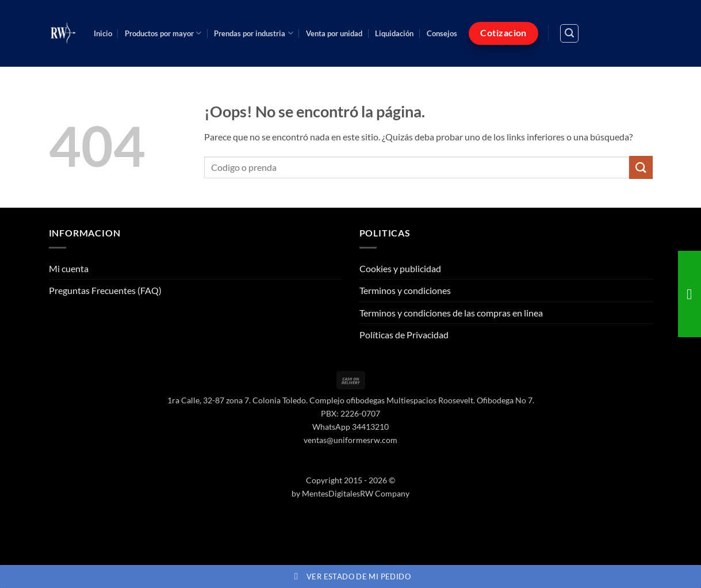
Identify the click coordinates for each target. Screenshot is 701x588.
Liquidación (394, 33)
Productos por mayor (163, 33)
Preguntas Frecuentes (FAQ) (105, 290)
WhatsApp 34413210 (350, 427)
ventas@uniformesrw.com (350, 440)
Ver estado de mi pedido (350, 576)
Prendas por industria (253, 33)
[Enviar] (641, 167)
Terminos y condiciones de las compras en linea (451, 313)
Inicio (103, 33)
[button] (569, 33)
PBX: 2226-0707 (350, 413)
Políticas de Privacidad (404, 335)
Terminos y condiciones (405, 290)
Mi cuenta (69, 268)
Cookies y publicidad (400, 268)
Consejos (442, 33)
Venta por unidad (334, 33)
